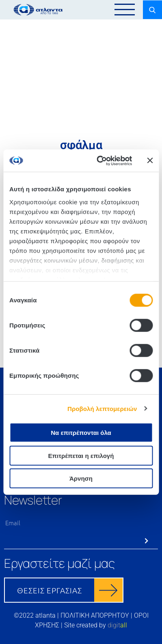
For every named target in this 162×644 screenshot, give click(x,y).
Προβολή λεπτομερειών (102, 408)
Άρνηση (81, 478)
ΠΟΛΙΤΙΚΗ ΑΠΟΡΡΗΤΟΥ (95, 615)
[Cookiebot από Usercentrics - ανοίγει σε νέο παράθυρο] (99, 160)
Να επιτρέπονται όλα (81, 433)
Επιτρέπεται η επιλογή (81, 455)
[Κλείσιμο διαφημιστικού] (150, 160)
